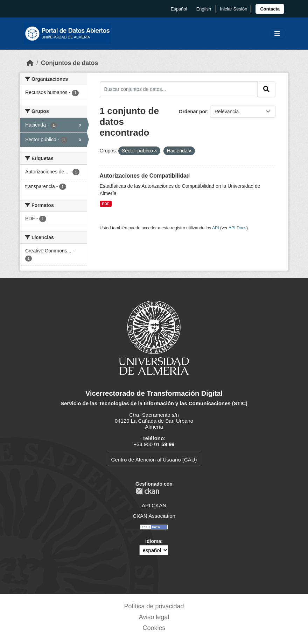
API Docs (237, 228)
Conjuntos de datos (69, 63)
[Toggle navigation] (277, 34)
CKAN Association (154, 516)
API (216, 228)
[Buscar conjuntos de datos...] (179, 89)
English (204, 9)
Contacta (270, 9)
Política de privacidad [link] (154, 606)
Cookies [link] (154, 628)
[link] (270, 9)
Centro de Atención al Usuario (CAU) (154, 460)
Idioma (153, 541)
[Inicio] (30, 63)
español (179, 9)
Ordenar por (193, 112)
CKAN (147, 491)
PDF (106, 204)
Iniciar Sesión (233, 9)
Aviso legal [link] (154, 617)
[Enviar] (266, 89)
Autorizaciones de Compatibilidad (145, 176)
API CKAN (154, 505)
